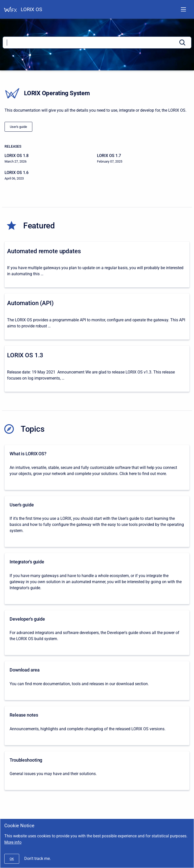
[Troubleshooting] (97, 771)
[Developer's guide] (97, 633)
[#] (12, 859)
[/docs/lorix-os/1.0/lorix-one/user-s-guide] (18, 127)
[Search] (97, 43)
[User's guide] (97, 522)
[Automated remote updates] (97, 265)
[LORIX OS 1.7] (143, 159)
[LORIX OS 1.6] (51, 176)
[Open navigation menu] (183, 9)
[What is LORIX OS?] (97, 467)
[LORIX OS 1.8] (51, 159)
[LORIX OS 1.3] (97, 369)
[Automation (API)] (97, 317)
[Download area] (97, 681)
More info (13, 842)
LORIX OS (31, 9)
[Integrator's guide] (97, 579)
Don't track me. (38, 859)
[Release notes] (97, 726)
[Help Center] (10, 9)
